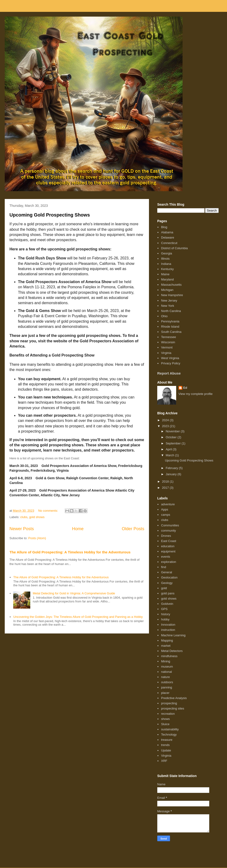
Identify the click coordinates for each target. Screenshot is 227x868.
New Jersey (169, 301)
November (173, 431)
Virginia (166, 353)
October (172, 437)
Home (78, 529)
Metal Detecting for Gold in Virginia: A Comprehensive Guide (74, 593)
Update (166, 750)
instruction (168, 630)
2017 (166, 488)
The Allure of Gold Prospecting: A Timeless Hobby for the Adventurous (70, 552)
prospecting (169, 703)
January (172, 474)
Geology (167, 583)
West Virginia (170, 358)
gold (164, 588)
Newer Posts (22, 529)
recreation (168, 714)
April (169, 449)
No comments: (48, 511)
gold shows (37, 517)
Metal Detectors (172, 651)
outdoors (167, 682)
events (166, 557)
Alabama (167, 232)
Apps (165, 509)
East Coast (169, 541)
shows (165, 719)
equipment (168, 551)
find (164, 567)
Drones (166, 536)
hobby (165, 619)
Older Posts (133, 529)
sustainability (170, 729)
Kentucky (167, 269)
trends (165, 745)
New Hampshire (172, 295)
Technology (169, 735)
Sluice (165, 724)
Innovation (168, 625)
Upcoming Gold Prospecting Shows (50, 215)
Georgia (166, 253)
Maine (165, 274)
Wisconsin (168, 342)
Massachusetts (171, 285)
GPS (164, 609)
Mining (166, 661)
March (170, 455)
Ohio (164, 316)
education (168, 546)
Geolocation (169, 577)
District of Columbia (174, 248)
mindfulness (169, 656)
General (166, 572)
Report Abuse (169, 373)
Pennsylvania (170, 321)
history (166, 614)
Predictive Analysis (174, 698)
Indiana (166, 264)
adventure (168, 504)
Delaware (168, 237)
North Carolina (171, 311)
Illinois (165, 259)
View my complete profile (196, 394)
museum (167, 667)
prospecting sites (173, 708)
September (174, 443)
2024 (166, 420)
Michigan (167, 290)
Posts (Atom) (37, 538)
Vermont (167, 347)
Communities (170, 525)
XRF (164, 761)
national (166, 672)
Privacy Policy (171, 363)
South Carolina (171, 332)
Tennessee (168, 337)
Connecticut (169, 243)
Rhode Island (170, 327)
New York (168, 306)
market (166, 646)
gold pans (168, 593)
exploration (169, 562)
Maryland (167, 279)
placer (165, 693)
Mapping (167, 640)
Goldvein (167, 604)
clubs (24, 517)
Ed (185, 388)
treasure (167, 740)
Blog (164, 227)
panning (166, 687)
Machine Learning (173, 635)
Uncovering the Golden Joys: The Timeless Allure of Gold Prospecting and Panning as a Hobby (78, 617)
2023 (166, 426)
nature (165, 677)
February (172, 468)
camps (166, 515)
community (168, 531)
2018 (166, 481)
